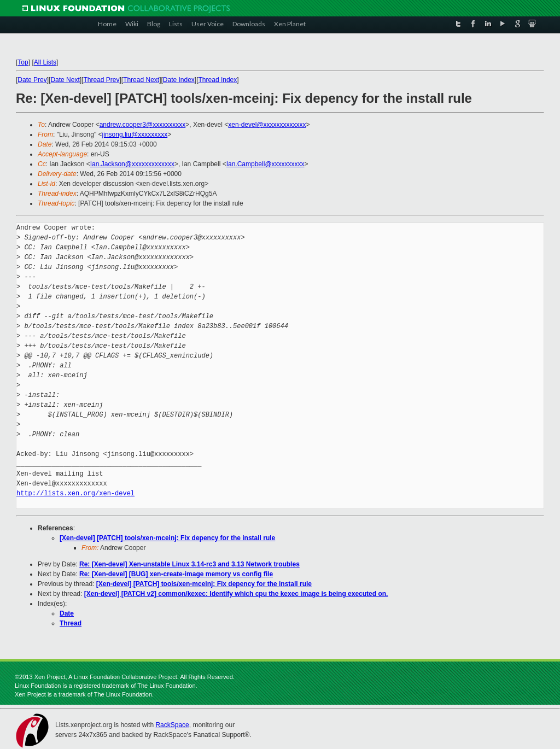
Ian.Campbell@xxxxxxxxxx (266, 164)
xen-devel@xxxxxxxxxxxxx (267, 125)
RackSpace (172, 725)
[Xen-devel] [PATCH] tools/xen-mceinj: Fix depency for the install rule (167, 538)
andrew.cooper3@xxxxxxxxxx (143, 125)
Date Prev (32, 80)
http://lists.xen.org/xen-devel (75, 493)
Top (23, 62)
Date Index (179, 80)
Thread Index (218, 80)
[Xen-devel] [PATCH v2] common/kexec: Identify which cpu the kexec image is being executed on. (236, 594)
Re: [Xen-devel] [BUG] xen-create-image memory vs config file (176, 574)
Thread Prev (101, 80)
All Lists (45, 62)
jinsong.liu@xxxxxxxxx (135, 134)
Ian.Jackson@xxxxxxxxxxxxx (132, 164)
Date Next (65, 80)
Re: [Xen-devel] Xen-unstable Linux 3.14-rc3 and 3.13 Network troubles (189, 564)
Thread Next (141, 80)
